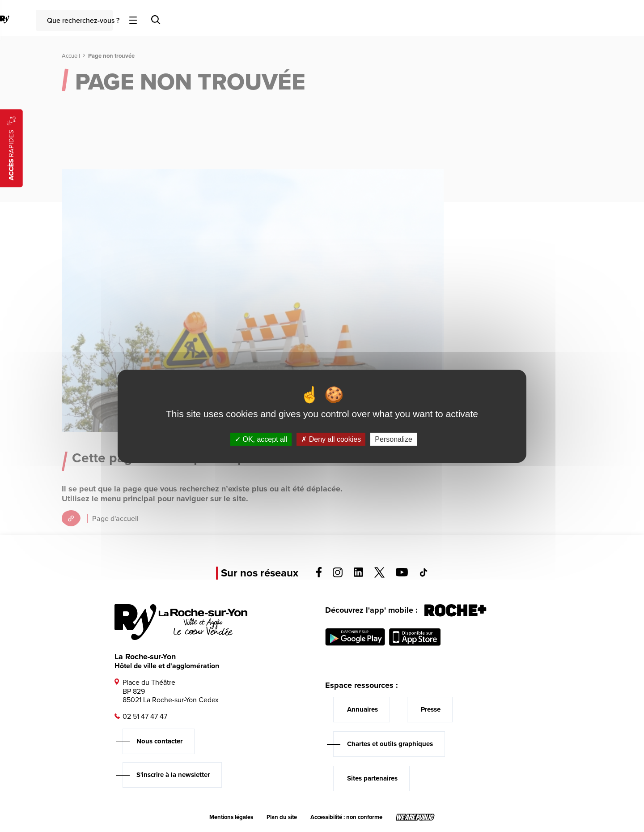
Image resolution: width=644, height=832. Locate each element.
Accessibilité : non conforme (346, 817)
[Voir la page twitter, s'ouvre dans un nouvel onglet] (379, 575)
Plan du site (282, 817)
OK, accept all (261, 439)
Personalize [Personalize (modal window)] (394, 439)
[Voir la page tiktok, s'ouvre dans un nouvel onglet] (424, 574)
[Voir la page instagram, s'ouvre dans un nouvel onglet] (338, 575)
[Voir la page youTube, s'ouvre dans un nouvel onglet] (402, 574)
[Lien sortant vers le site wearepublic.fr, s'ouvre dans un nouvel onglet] (415, 817)
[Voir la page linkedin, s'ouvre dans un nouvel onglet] (358, 574)
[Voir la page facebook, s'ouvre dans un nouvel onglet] (319, 575)
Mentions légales (231, 817)
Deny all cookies (331, 439)
